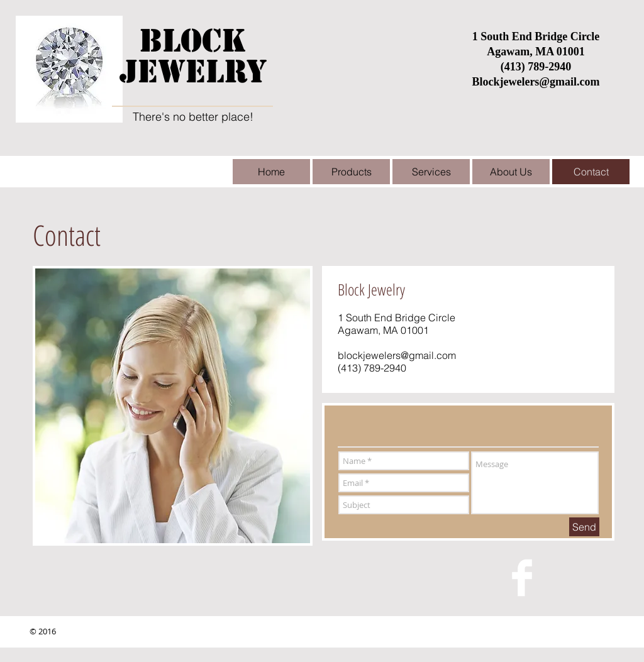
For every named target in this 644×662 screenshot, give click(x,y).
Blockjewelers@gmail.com (536, 82)
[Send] (584, 527)
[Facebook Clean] (522, 578)
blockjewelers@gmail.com (397, 355)
